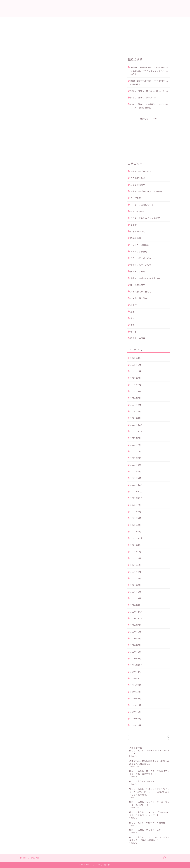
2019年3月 (136, 725)
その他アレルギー (139, 178)
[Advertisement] (148, 137)
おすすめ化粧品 (138, 185)
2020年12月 (136, 605)
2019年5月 (136, 712)
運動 (132, 325)
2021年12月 (136, 538)
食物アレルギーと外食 (141, 172)
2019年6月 (136, 705)
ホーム (55, 20)
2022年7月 (136, 505)
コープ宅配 (136, 198)
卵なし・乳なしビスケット (142, 781)
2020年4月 (136, 639)
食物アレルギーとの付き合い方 (145, 278)
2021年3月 (136, 585)
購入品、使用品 (138, 338)
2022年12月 (136, 485)
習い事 (134, 332)
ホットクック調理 (139, 252)
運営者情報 (70, 20)
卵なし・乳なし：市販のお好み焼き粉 (147, 823)
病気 (132, 318)
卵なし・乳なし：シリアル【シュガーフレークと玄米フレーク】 (149, 804)
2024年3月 (136, 411)
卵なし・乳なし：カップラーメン (145, 830)
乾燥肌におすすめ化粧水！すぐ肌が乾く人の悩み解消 (149, 83)
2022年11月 (136, 492)
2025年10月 (136, 358)
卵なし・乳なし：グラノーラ (143, 98)
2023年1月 (136, 478)
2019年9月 (136, 685)
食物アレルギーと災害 (141, 265)
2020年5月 (136, 632)
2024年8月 (136, 398)
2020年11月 (136, 612)
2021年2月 (136, 592)
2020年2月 (136, 652)
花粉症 (134, 225)
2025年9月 (136, 365)
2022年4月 (136, 518)
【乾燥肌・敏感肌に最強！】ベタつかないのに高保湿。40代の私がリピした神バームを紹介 (149, 71)
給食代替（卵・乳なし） (142, 292)
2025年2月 (136, 385)
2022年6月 (136, 512)
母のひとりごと (138, 212)
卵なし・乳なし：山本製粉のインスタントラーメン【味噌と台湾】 (149, 106)
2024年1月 (136, 418)
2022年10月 (136, 498)
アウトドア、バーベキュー (143, 258)
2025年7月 (136, 378)
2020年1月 (136, 659)
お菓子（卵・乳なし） (141, 298)
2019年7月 (136, 699)
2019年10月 (136, 679)
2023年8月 (136, 438)
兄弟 (132, 312)
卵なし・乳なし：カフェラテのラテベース (149, 91)
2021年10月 (136, 545)
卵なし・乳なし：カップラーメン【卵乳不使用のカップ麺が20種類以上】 (149, 839)
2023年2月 (136, 472)
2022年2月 (136, 532)
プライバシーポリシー (110, 20)
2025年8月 (136, 371)
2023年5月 (136, 458)
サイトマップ (132, 20)
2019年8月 (136, 692)
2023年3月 (136, 465)
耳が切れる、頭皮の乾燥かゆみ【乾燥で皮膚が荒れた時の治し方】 (149, 762)
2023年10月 (136, 431)
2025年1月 (136, 391)
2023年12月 (136, 425)
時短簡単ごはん (138, 232)
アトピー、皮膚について (142, 205)
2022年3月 (136, 525)
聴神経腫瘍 (136, 238)
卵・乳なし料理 (138, 272)
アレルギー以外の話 (140, 245)
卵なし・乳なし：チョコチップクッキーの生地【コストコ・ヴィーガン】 (149, 814)
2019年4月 (136, 719)
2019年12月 (136, 665)
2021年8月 (136, 558)
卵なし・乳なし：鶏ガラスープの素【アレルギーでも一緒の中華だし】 (149, 773)
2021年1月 (136, 598)
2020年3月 (136, 645)
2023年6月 (136, 451)
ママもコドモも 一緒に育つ (95, 8)
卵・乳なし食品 (138, 285)
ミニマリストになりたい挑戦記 (145, 218)
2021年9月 (136, 552)
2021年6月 (136, 565)
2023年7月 (136, 445)
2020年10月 (136, 618)
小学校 (134, 305)
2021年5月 (136, 572)
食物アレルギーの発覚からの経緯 (146, 191)
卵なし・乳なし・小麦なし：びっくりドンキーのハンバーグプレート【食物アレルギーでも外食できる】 (149, 792)
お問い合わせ (87, 20)
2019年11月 (136, 672)
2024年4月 (136, 405)
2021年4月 (136, 578)
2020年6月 (136, 625)
